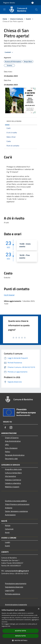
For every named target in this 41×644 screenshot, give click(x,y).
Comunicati (9, 529)
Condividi (9, 52)
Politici (8, 452)
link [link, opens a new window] (9, 626)
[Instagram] (11, 427)
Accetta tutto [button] (20, 631)
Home (5, 19)
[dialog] (20, 625)
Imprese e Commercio (13, 480)
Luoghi (8, 542)
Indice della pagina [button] (14, 121)
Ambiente (9, 508)
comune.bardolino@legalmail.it (17, 571)
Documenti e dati (11, 459)
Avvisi (7, 532)
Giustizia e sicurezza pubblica (16, 501)
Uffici (7, 445)
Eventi (28, 19)
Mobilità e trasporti (12, 487)
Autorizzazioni (10, 515)
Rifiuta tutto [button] (20, 636)
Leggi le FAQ (10, 590)
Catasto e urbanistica (13, 483)
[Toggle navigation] (4, 9)
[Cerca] (36, 10)
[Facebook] (5, 427)
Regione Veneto (9, 3)
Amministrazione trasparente (16, 605)
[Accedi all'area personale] (33, 3)
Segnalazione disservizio (14, 587)
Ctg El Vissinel (9, 295)
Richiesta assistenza (13, 594)
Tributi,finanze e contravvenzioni (17, 504)
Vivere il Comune (17, 19)
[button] (21, 640)
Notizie (8, 525)
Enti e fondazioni (11, 448)
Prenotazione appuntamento (16, 583)
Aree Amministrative (13, 441)
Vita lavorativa (10, 476)
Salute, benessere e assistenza (16, 511)
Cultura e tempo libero (13, 473)
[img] (33, 121)
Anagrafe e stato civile (13, 469)
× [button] (39, 609)
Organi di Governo (12, 438)
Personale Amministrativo (15, 455)
